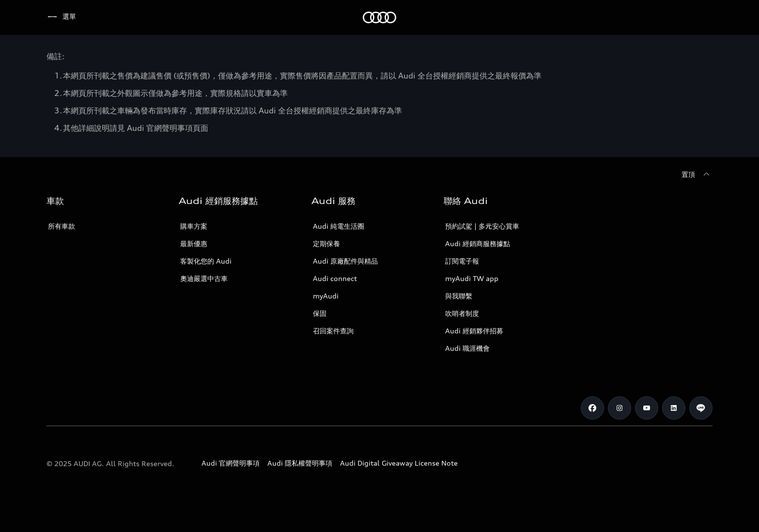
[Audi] (63, 17)
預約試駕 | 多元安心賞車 (482, 226)
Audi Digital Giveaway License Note (399, 463)
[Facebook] (592, 408)
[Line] (701, 408)
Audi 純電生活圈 (339, 226)
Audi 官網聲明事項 (231, 463)
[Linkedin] (674, 408)
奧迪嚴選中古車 (204, 278)
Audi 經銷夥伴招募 (474, 331)
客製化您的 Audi (206, 261)
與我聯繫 (459, 296)
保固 (320, 313)
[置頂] (697, 174)
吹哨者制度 (462, 313)
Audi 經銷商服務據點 (478, 243)
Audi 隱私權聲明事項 (300, 463)
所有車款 (62, 226)
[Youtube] (647, 408)
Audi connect (335, 278)
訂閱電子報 (462, 261)
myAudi (326, 296)
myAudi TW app (472, 278)
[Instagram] (620, 408)
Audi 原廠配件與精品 (345, 261)
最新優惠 (194, 243)
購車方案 (194, 226)
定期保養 (326, 243)
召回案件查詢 (333, 331)
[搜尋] (701, 17)
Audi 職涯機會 (467, 348)
